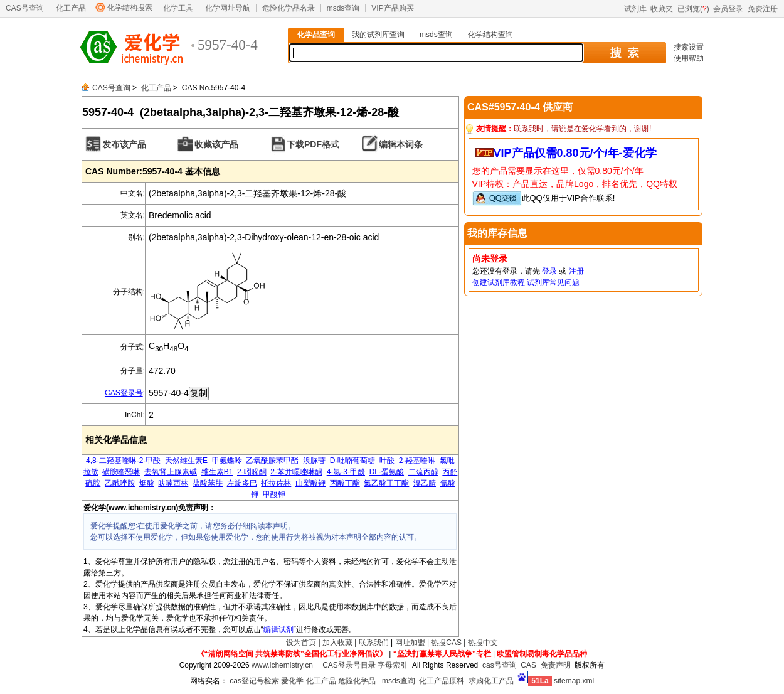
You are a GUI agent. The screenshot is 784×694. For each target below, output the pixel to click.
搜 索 (624, 53)
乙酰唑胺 (120, 483)
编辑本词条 (401, 144)
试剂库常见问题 (553, 282)
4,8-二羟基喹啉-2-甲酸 (123, 461)
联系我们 (374, 643)
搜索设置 (689, 47)
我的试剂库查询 (378, 35)
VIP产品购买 (392, 8)
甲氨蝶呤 (227, 461)
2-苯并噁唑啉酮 (296, 472)
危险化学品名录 (289, 8)
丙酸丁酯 (345, 483)
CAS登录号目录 (349, 665)
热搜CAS (446, 643)
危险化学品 (357, 681)
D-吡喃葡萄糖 (353, 461)
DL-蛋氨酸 (387, 472)
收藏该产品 (216, 144)
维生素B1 (217, 472)
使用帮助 (689, 58)
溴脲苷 (314, 461)
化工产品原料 (442, 681)
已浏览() (693, 9)
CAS (528, 665)
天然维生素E (186, 461)
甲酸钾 (274, 494)
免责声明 (556, 665)
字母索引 (393, 665)
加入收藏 (337, 643)
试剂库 (635, 9)
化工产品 (71, 8)
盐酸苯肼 (208, 483)
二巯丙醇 (423, 472)
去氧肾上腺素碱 (171, 472)
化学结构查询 (490, 35)
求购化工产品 (491, 681)
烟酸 (147, 483)
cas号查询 (500, 665)
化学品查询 (316, 35)
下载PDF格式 (313, 144)
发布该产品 (124, 144)
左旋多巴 (242, 483)
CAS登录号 (124, 393)
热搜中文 (483, 643)
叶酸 (387, 461)
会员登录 (728, 9)
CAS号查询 (25, 8)
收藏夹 (662, 9)
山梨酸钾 (310, 483)
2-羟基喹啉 (417, 461)
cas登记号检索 (254, 681)
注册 (576, 271)
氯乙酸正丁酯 (386, 483)
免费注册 (763, 9)
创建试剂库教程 (499, 282)
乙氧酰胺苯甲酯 (272, 461)
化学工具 (178, 8)
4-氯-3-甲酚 (346, 472)
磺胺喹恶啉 (121, 472)
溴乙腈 (425, 483)
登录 (549, 271)
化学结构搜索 (130, 8)
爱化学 (292, 681)
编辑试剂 (278, 629)
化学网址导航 (228, 8)
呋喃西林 (173, 483)
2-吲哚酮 (252, 472)
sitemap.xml (574, 681)
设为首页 (301, 643)
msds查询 (343, 8)
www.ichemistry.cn (282, 665)
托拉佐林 (276, 483)
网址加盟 (410, 643)
